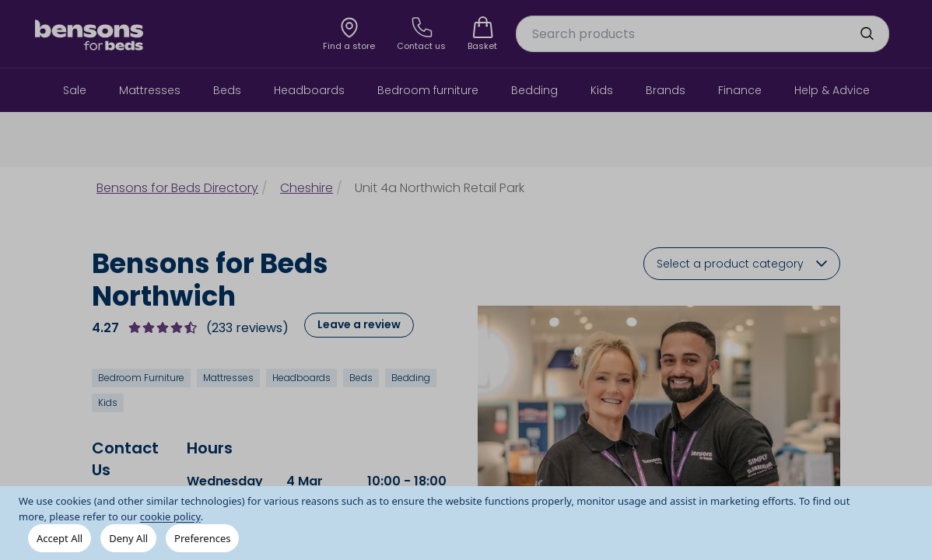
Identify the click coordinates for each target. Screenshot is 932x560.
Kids (602, 90)
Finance (740, 90)
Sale (75, 90)
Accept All (60, 538)
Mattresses (150, 90)
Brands (666, 90)
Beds (227, 90)
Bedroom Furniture (141, 378)
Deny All (128, 538)
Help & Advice (832, 90)
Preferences (202, 538)
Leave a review (359, 324)
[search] (867, 33)
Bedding (534, 90)
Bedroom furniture (428, 90)
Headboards (309, 90)
